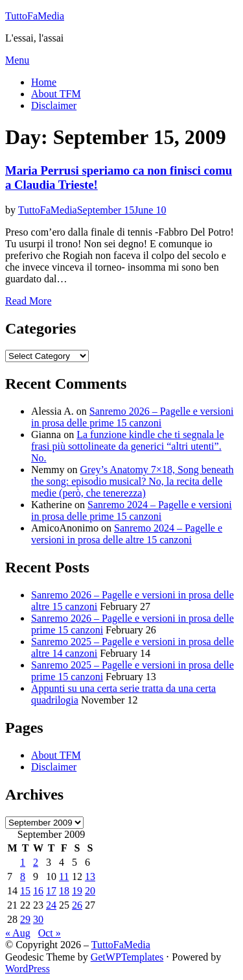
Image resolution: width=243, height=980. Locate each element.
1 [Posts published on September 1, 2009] (23, 862)
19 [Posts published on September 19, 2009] (77, 891)
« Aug (18, 933)
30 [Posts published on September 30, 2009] (38, 919)
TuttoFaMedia (35, 16)
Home (44, 82)
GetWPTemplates (127, 957)
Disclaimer (54, 105)
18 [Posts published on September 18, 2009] (64, 891)
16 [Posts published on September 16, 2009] (38, 891)
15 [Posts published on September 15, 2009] (25, 891)
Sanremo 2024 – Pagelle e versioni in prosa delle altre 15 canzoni (127, 534)
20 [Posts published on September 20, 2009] (90, 891)
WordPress (28, 969)
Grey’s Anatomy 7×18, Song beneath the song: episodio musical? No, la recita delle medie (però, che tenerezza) (133, 481)
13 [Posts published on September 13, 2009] (90, 876)
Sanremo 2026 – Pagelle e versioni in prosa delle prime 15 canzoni (132, 417)
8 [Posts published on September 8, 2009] (23, 876)
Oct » (50, 933)
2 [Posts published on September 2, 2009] (36, 862)
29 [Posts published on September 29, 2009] (25, 919)
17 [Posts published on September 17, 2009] (51, 891)
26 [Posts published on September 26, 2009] (77, 905)
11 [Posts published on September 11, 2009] (64, 876)
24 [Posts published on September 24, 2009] (51, 905)
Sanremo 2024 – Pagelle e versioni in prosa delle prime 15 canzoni (132, 510)
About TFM (56, 94)
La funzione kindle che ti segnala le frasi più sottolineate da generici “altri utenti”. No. (128, 446)
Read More (29, 301)
